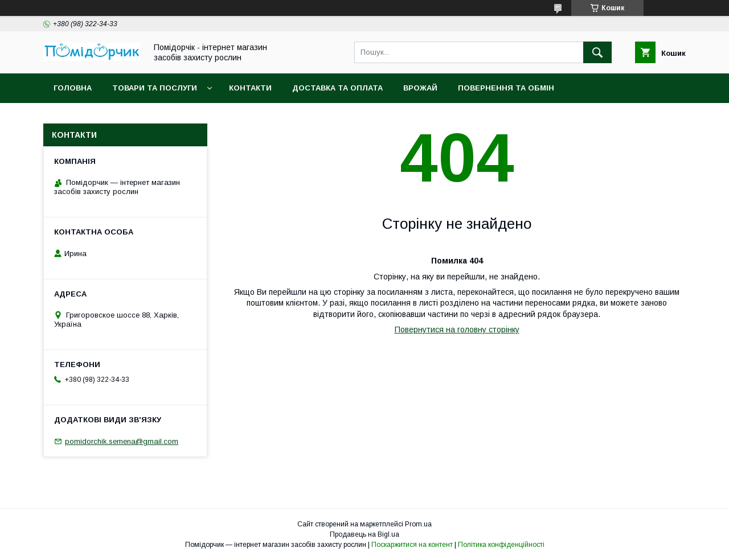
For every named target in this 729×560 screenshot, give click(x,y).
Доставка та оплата (337, 88)
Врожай (420, 88)
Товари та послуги (155, 88)
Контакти (250, 88)
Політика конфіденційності (501, 545)
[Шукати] (597, 52)
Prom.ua (418, 524)
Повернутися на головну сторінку (457, 330)
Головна (73, 88)
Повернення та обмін (506, 88)
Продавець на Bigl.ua (364, 534)
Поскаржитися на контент (412, 545)
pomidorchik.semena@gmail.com (122, 441)
